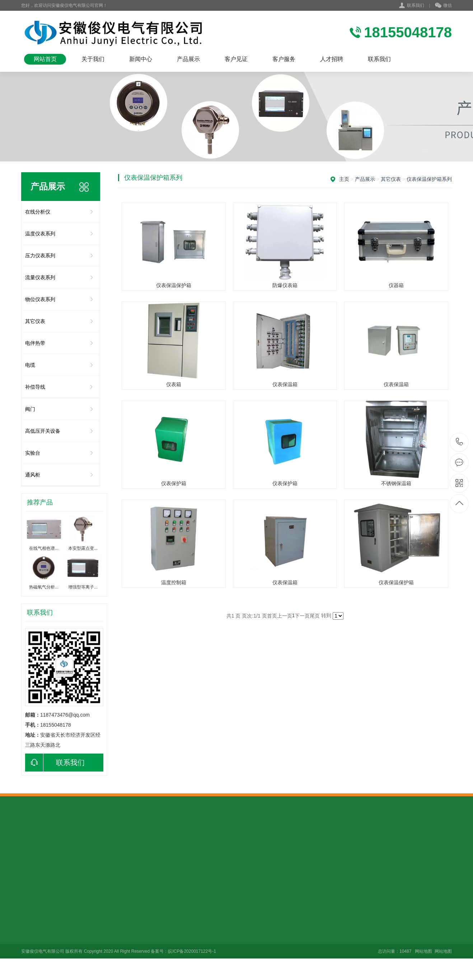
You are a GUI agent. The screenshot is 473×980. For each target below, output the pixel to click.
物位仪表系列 (40, 299)
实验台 (33, 453)
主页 (344, 179)
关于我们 (93, 59)
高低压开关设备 (43, 431)
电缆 (30, 365)
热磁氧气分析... (44, 587)
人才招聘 (332, 59)
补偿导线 (35, 387)
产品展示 (188, 59)
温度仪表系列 (40, 234)
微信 (443, 6)
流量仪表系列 (40, 277)
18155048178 (460, 442)
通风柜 (33, 475)
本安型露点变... (83, 548)
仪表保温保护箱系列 (429, 179)
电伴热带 (35, 343)
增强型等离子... (83, 587)
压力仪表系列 (40, 255)
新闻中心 (141, 59)
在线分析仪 (38, 212)
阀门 (30, 409)
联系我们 (416, 5)
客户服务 (284, 59)
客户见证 (236, 59)
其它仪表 (35, 321)
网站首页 (45, 59)
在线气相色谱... (44, 548)
